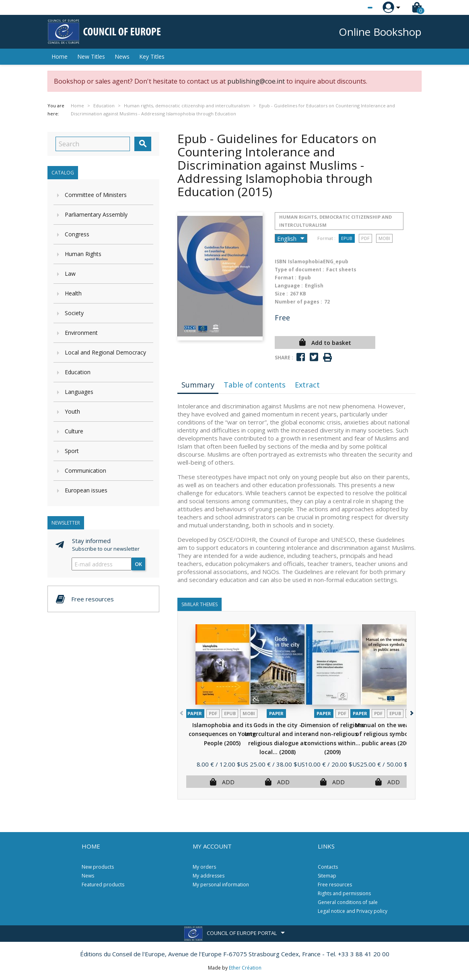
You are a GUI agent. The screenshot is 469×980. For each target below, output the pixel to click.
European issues (86, 490)
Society (74, 313)
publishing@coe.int (256, 81)
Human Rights (83, 254)
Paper (195, 713)
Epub (347, 238)
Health (73, 293)
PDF (365, 238)
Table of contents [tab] (255, 385)
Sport (72, 451)
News (122, 56)
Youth (72, 411)
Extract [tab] (307, 385)
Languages (79, 392)
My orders (204, 867)
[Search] (93, 144)
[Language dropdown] (355, 8)
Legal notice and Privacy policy (353, 911)
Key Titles (152, 56)
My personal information (221, 885)
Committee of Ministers (96, 195)
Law (70, 274)
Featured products (103, 885)
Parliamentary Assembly (96, 214)
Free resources (335, 885)
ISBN (281, 261)
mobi (384, 238)
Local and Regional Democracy (105, 352)
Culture (74, 431)
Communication (85, 471)
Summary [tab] (198, 385)
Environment (81, 333)
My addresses (209, 876)
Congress (77, 234)
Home (60, 56)
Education (78, 372)
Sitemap (327, 876)
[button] (411, 712)
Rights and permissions (344, 893)
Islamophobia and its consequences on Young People (222, 734)
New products (98, 867)
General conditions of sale (348, 902)
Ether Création (245, 968)
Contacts (328, 867)
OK (138, 564)
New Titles (91, 56)
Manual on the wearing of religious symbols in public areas (388, 734)
